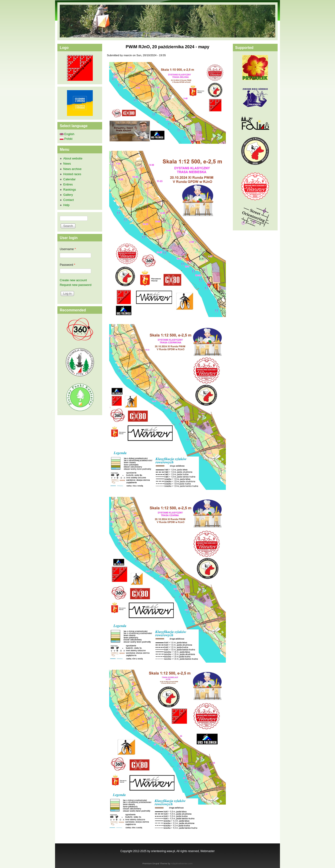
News (67, 164)
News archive (72, 169)
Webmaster (207, 851)
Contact (69, 200)
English (67, 134)
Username (68, 249)
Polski (66, 139)
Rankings (70, 190)
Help (66, 205)
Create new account (73, 280)
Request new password (76, 285)
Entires (68, 184)
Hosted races (72, 174)
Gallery (68, 195)
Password (67, 265)
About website (73, 158)
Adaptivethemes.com (182, 863)
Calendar (69, 179)
